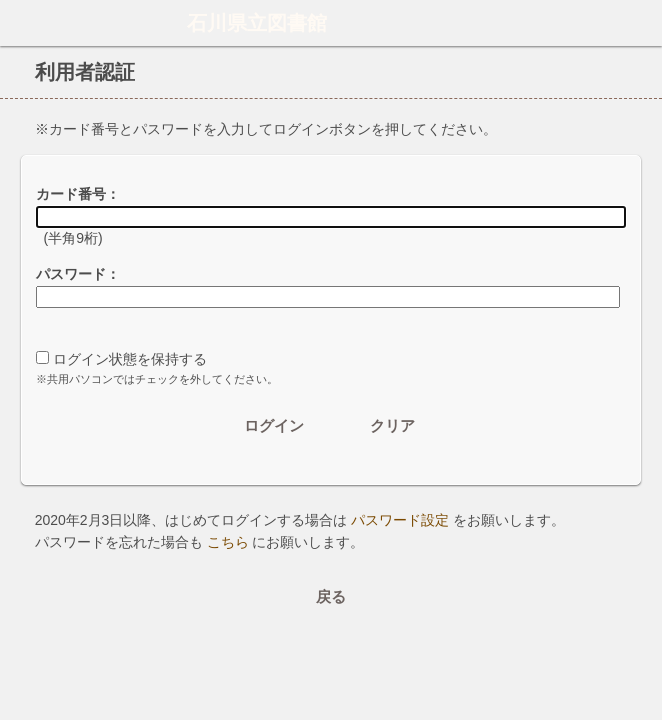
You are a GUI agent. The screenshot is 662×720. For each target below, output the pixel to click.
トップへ (641, 664)
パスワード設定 (400, 520)
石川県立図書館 (257, 23)
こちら (228, 542)
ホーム (21, 23)
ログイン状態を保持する (130, 359)
